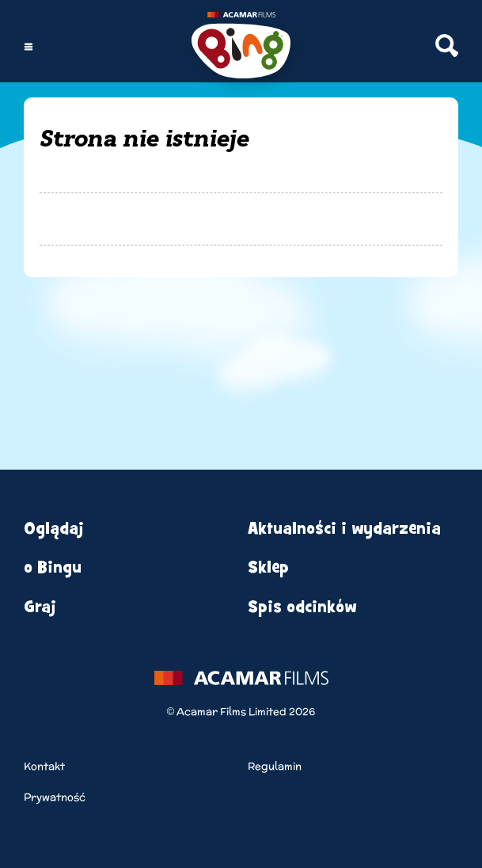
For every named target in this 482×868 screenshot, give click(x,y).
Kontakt (44, 766)
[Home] (241, 47)
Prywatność (55, 797)
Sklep (268, 567)
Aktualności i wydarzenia (344, 529)
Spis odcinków (302, 607)
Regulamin (275, 766)
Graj (40, 607)
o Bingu (53, 567)
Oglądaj (54, 529)
